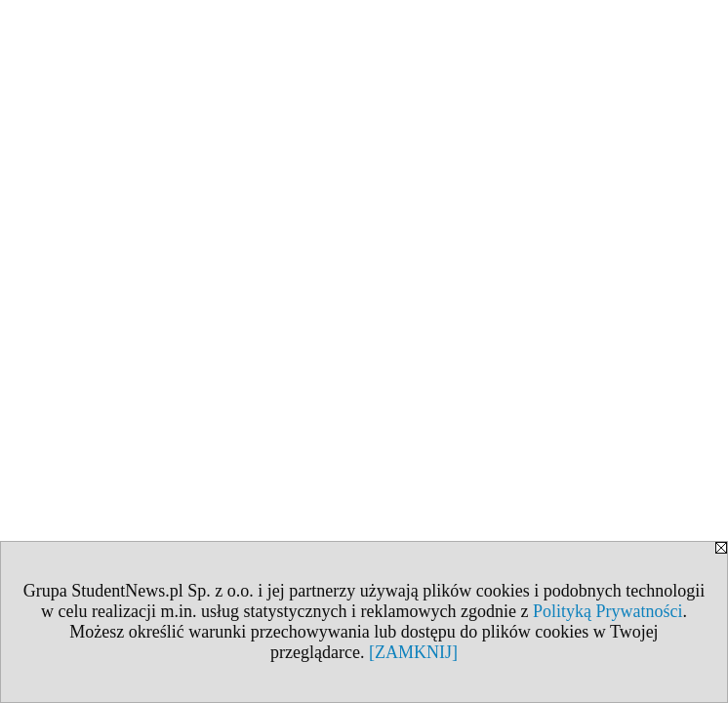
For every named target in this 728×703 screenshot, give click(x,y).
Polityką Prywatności (608, 611)
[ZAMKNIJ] (413, 652)
